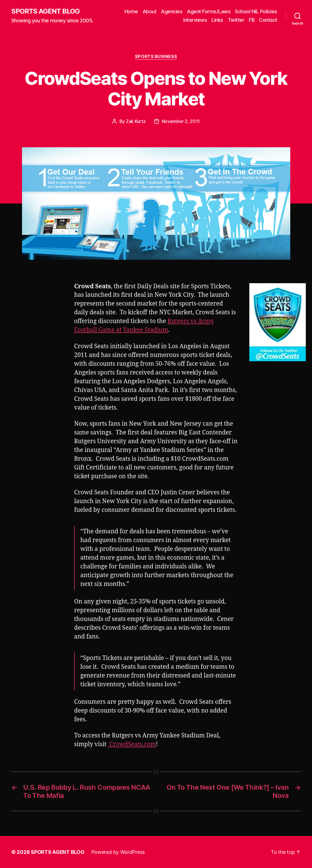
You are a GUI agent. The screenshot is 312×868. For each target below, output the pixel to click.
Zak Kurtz (136, 121)
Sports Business (156, 57)
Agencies (172, 11)
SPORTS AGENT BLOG (45, 11)
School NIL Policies (256, 11)
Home (131, 11)
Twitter (236, 20)
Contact (268, 20)
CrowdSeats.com (132, 744)
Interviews (195, 20)
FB (252, 20)
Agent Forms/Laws (209, 11)
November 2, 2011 (181, 121)
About (150, 11)
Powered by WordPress (118, 852)
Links (217, 20)
